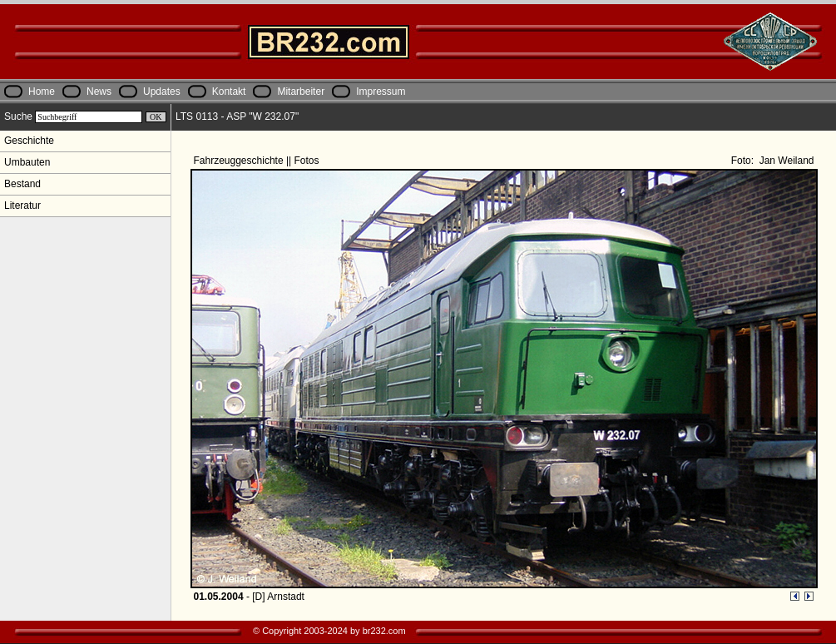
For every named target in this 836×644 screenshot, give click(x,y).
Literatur (22, 206)
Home (42, 92)
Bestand (22, 184)
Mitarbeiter (301, 92)
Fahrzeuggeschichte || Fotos (258, 161)
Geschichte (29, 141)
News (99, 92)
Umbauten (27, 162)
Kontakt (229, 92)
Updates (162, 92)
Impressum (381, 92)
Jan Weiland (785, 161)
